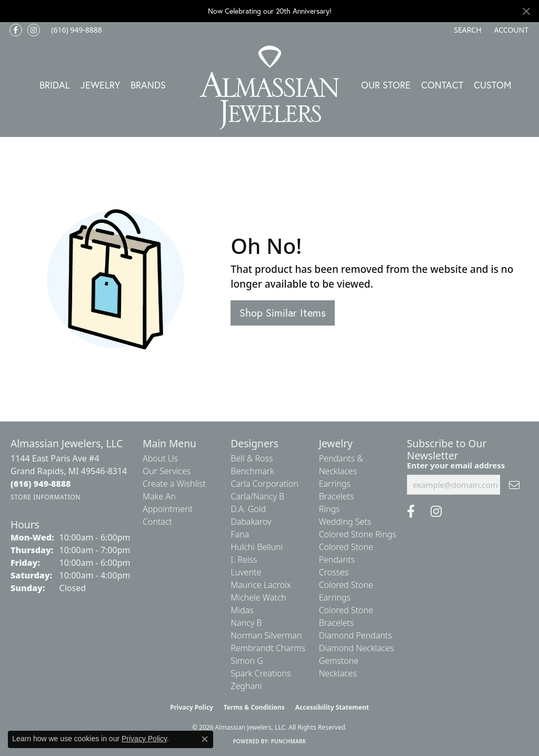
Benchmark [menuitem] (252, 471)
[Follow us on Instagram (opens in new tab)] (34, 30)
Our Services (167, 471)
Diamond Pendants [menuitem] (356, 635)
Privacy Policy (192, 707)
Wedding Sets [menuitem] (345, 522)
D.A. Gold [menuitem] (248, 509)
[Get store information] (46, 497)
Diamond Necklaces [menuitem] (357, 648)
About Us (160, 458)
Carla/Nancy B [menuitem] (257, 496)
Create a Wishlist (174, 484)
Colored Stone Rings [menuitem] (358, 534)
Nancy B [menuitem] (246, 623)
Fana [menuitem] (240, 534)
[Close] (526, 11)
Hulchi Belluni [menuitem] (257, 547)
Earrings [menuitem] (335, 484)
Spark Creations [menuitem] (261, 673)
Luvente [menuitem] (246, 572)
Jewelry (100, 85)
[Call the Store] (41, 484)
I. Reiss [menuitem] (244, 559)
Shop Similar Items (283, 313)
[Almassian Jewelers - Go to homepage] (270, 88)
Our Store (386, 85)
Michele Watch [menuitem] (258, 597)
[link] (76, 30)
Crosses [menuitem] (334, 572)
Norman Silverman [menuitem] (266, 635)
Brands (148, 85)
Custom (493, 85)
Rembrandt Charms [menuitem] (268, 648)
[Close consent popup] (205, 739)
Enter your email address (456, 465)
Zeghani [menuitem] (246, 686)
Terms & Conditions (254, 707)
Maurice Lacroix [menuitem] (261, 585)
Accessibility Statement (332, 707)
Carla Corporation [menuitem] (264, 484)
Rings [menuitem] (330, 509)
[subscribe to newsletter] (514, 485)
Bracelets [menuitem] (337, 496)
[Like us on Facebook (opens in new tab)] (16, 30)
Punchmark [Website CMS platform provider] (289, 741)
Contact (442, 85)
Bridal (55, 85)
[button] (466, 30)
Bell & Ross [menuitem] (252, 458)
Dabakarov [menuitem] (251, 522)
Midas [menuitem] (242, 610)
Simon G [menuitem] (247, 661)
